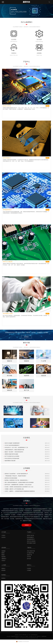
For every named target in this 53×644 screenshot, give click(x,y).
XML (30, 635)
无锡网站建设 (44, 636)
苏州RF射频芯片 (30, 537)
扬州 (28, 638)
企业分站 (20, 635)
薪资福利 (3, 570)
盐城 (37, 638)
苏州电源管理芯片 (31, 539)
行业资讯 (29, 568)
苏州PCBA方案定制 (31, 541)
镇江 (35, 638)
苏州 (24, 638)
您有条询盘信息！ (35, 635)
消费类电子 (4, 559)
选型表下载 (29, 555)
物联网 (3, 553)
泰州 (30, 638)
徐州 (33, 638)
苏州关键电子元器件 (31, 543)
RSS (27, 635)
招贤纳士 (3, 568)
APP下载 (29, 557)
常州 (26, 638)
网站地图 (24, 635)
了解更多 (26, 525)
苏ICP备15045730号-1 (33, 636)
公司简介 (3, 535)
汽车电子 (3, 561)
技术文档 (29, 559)
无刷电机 (3, 551)
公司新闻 (29, 570)
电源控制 (3, 557)
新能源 (3, 555)
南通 (31, 638)
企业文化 (3, 537)
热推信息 (17, 635)
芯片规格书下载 (30, 553)
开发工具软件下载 (31, 551)
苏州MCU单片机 (31, 535)
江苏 (20, 638)
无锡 (22, 638)
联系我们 (26, 337)
